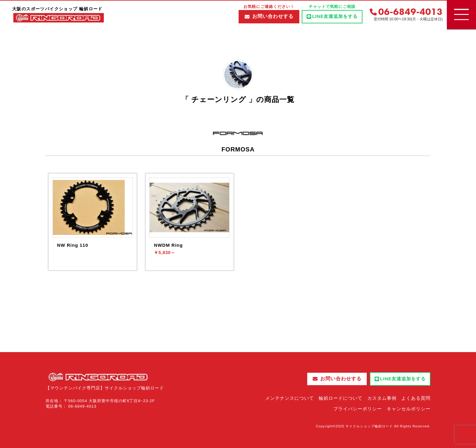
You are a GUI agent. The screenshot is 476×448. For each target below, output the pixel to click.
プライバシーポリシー (358, 409)
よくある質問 (416, 398)
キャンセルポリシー (409, 409)
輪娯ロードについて (341, 398)
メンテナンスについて (290, 398)
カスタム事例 (382, 398)
